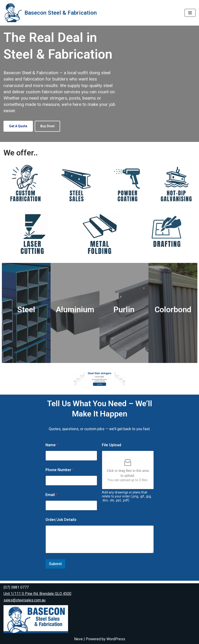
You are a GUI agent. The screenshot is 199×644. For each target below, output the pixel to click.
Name (52, 448)
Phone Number (60, 472)
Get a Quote (18, 126)
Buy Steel (47, 126)
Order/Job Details (61, 522)
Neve (78, 639)
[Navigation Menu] (190, 13)
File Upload (112, 448)
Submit (55, 566)
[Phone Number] (71, 483)
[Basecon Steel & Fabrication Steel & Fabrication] (50, 13)
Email (51, 497)
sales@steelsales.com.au (24, 600)
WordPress (116, 639)
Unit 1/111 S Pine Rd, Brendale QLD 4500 (37, 594)
